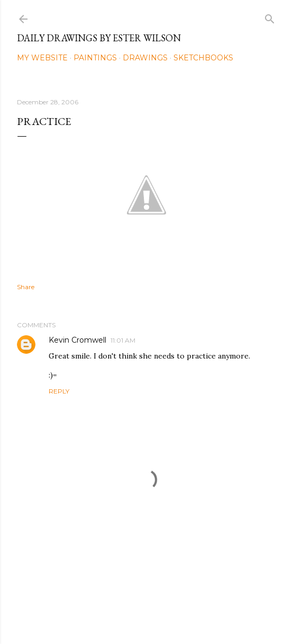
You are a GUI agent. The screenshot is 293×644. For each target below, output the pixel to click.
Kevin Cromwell (77, 340)
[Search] (270, 17)
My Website (42, 58)
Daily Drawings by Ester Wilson (99, 38)
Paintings (95, 58)
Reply (59, 391)
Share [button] (26, 287)
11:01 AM (123, 340)
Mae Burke (175, 614)
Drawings (145, 58)
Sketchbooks (203, 58)
